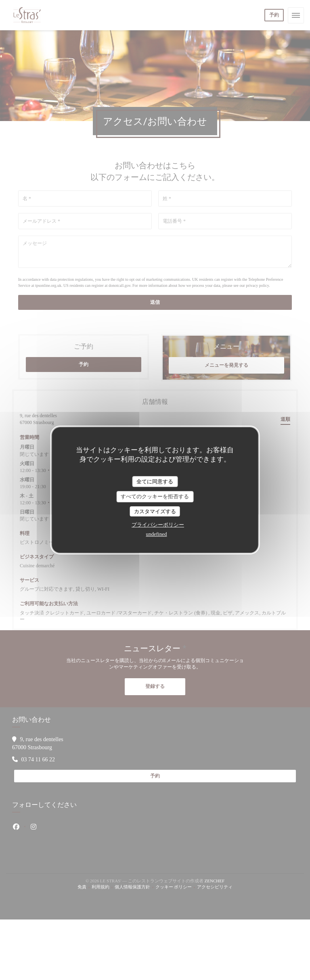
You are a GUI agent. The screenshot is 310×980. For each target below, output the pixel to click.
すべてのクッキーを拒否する (155, 496)
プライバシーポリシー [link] (158, 525)
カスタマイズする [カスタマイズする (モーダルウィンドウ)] (155, 511)
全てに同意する (155, 482)
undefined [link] (157, 534)
